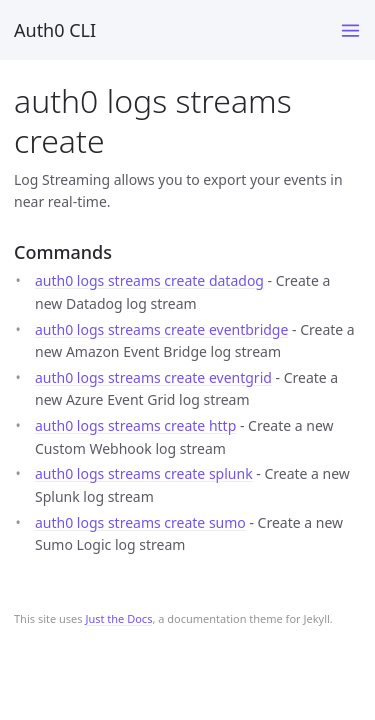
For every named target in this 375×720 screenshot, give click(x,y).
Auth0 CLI (55, 30)
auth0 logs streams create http (135, 425)
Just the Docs (118, 618)
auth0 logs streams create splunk (144, 473)
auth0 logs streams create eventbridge (161, 329)
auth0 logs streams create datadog (149, 280)
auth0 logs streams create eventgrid (153, 377)
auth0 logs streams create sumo (140, 522)
